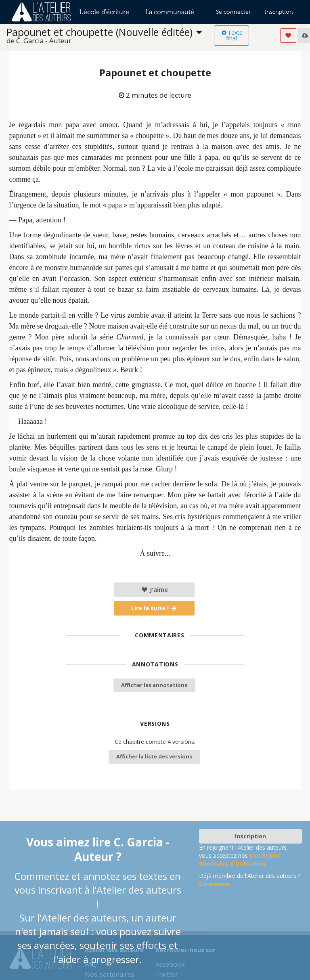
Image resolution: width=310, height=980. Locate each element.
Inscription (279, 12)
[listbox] (110, 36)
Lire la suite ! (154, 608)
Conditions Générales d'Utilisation (240, 860)
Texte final (231, 35)
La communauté (170, 12)
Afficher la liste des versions (154, 756)
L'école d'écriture (104, 12)
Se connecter (233, 12)
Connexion (214, 884)
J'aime (154, 589)
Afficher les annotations (154, 685)
